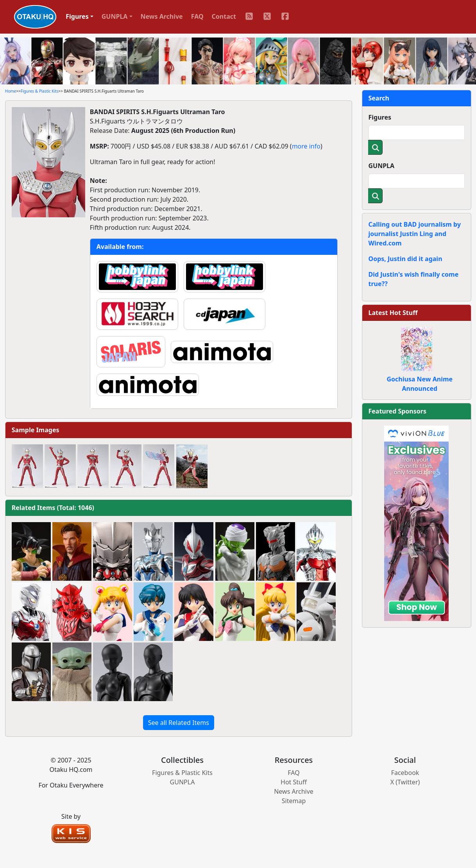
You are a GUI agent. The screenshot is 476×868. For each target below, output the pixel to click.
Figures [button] (77, 16)
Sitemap (294, 801)
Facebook (405, 773)
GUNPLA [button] (115, 16)
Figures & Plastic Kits (40, 91)
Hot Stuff (294, 782)
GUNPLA (382, 166)
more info (306, 146)
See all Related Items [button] (179, 723)
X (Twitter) (405, 782)
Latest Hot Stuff (393, 313)
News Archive (162, 16)
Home (11, 91)
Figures (380, 117)
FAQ (197, 16)
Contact (224, 16)
